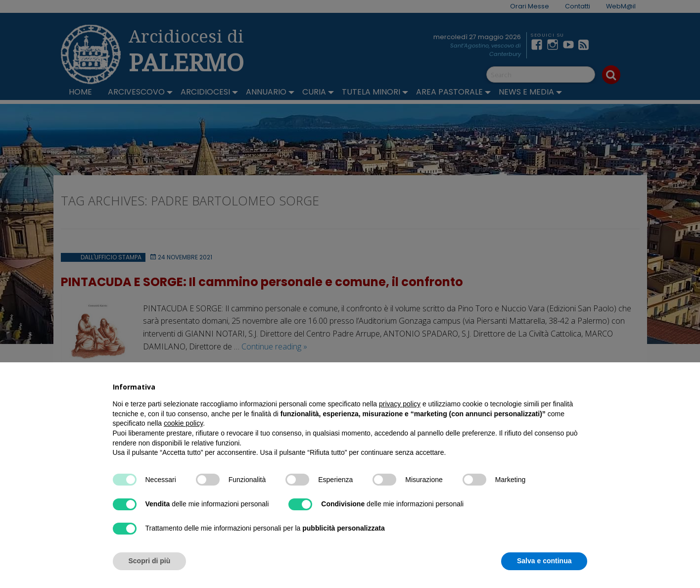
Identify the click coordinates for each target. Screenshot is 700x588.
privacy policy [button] (400, 404)
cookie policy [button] (183, 423)
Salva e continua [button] (544, 561)
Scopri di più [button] (150, 561)
